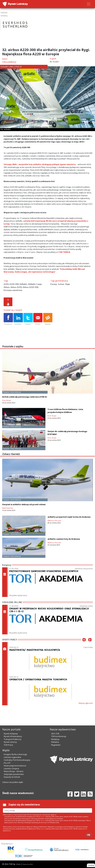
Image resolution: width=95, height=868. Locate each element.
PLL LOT (7, 763)
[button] (84, 644)
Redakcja (55, 739)
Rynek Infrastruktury (13, 736)
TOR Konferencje (59, 736)
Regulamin (56, 745)
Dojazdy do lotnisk (12, 777)
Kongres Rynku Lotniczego (15, 754)
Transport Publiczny (13, 739)
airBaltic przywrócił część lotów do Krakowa (69, 517)
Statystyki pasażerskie (14, 774)
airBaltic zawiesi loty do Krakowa (64, 539)
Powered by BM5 (28, 864)
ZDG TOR (55, 734)
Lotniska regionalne (13, 757)
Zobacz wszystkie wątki (13, 782)
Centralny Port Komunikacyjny (17, 760)
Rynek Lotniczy (10, 742)
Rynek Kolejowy (11, 734)
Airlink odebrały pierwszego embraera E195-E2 (25, 397)
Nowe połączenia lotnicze (15, 766)
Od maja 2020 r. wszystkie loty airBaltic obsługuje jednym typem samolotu (40, 164)
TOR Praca (8, 745)
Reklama (55, 742)
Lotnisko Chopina (11, 769)
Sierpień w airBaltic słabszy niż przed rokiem (24, 504)
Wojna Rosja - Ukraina (14, 771)
